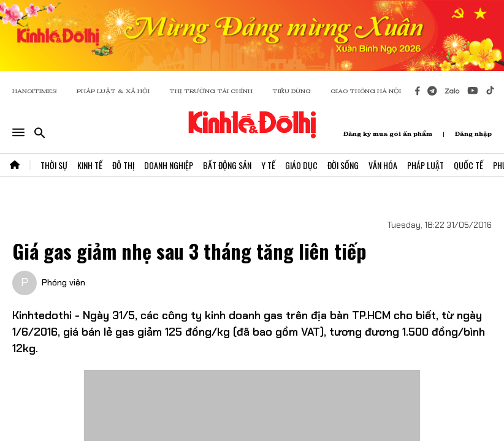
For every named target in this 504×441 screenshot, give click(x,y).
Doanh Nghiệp (169, 165)
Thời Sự (54, 165)
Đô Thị (123, 165)
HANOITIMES (35, 91)
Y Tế (268, 165)
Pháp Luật (426, 165)
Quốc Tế (468, 165)
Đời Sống (343, 165)
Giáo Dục (301, 165)
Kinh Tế (90, 165)
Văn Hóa (383, 165)
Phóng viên (63, 282)
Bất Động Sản (227, 165)
